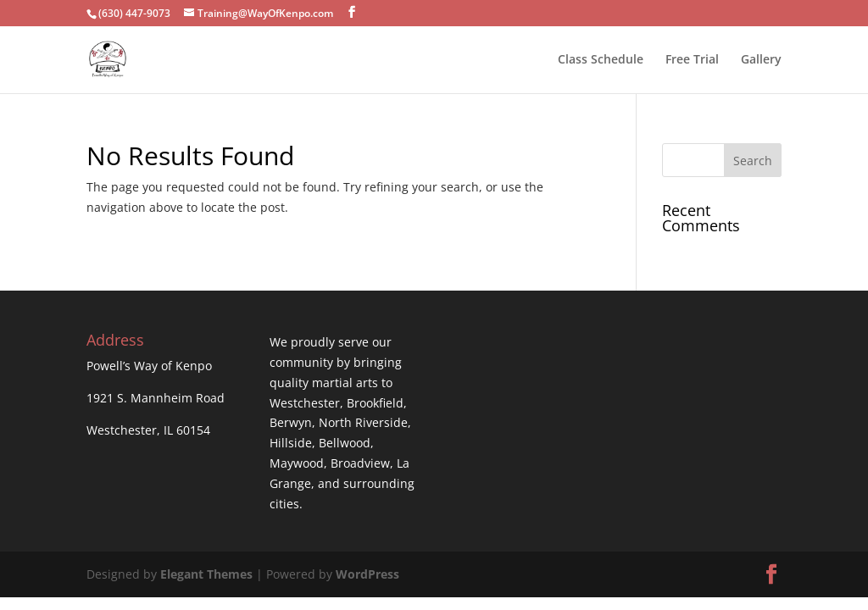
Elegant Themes (206, 574)
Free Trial (692, 60)
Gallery (761, 60)
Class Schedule (601, 60)
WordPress (367, 574)
